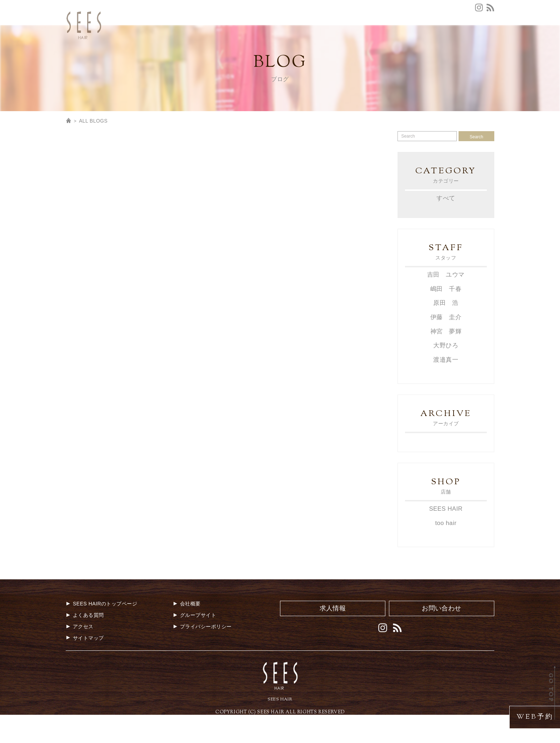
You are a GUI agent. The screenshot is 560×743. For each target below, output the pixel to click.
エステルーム (478, 33)
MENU (284, 45)
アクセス (268, 33)
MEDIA (397, 45)
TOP (200, 45)
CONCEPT (228, 45)
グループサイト (436, 33)
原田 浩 (446, 331)
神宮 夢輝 (446, 359)
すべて (446, 226)
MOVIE (460, 45)
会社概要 (368, 33)
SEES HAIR (446, 536)
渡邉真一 (446, 387)
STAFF (345, 45)
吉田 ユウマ (446, 303)
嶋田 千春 (446, 317)
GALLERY (429, 45)
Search (476, 165)
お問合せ (338, 33)
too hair (446, 551)
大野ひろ (446, 373)
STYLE (370, 45)
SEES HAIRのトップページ (101, 631)
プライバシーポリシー (202, 654)
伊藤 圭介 (446, 345)
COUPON (314, 45)
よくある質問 (303, 33)
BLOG (486, 45)
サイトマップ (85, 665)
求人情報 (398, 33)
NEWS (259, 45)
